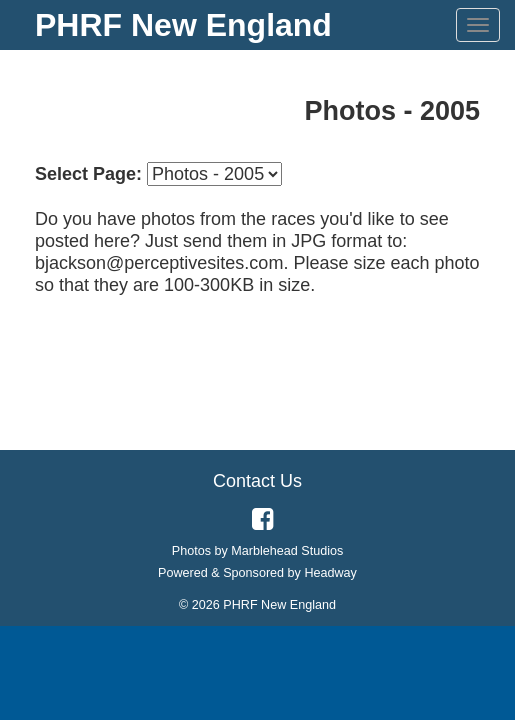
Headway (330, 573)
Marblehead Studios (287, 551)
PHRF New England (183, 25)
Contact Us (257, 481)
